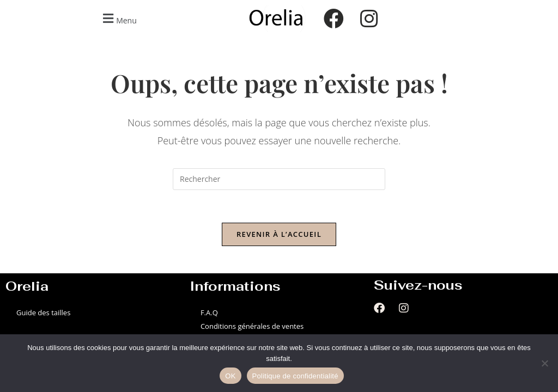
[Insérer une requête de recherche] (279, 179)
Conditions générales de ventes (252, 326)
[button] (118, 19)
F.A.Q (209, 313)
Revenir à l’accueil (279, 234)
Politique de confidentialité (295, 376)
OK (230, 376)
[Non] (544, 363)
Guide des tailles (43, 313)
